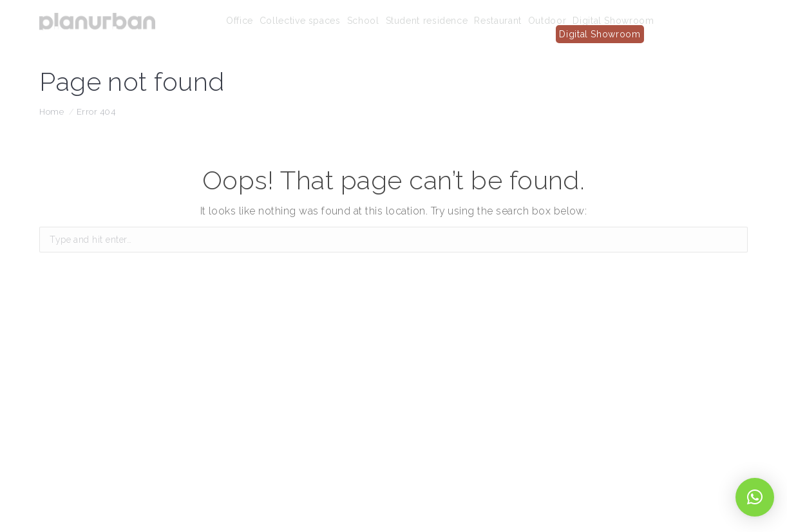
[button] (755, 497)
